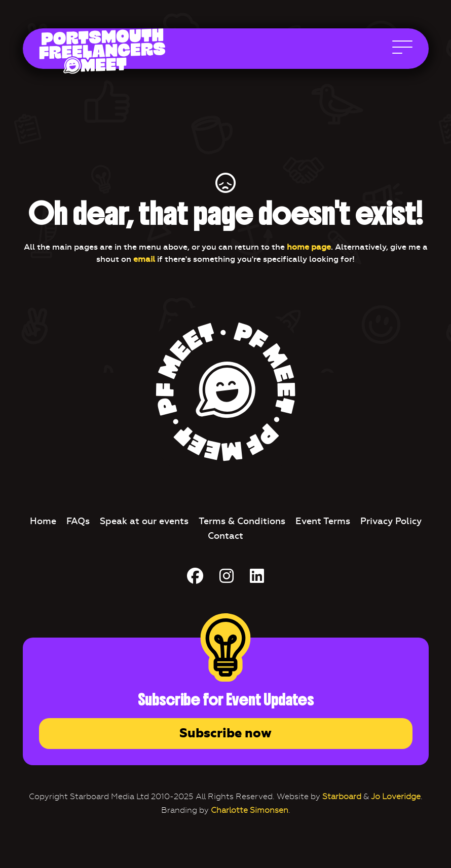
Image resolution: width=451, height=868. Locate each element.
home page (309, 247)
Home (43, 521)
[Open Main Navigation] (402, 50)
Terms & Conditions (242, 521)
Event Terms (323, 521)
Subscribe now (225, 733)
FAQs (78, 521)
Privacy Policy (391, 521)
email (144, 259)
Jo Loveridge (396, 796)
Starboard (342, 796)
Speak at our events (144, 521)
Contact (225, 536)
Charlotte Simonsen (250, 810)
